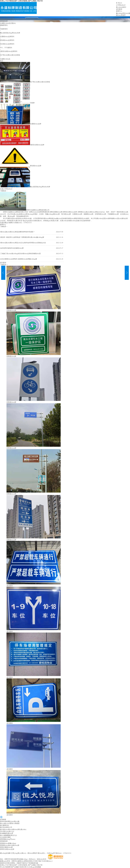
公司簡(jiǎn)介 (121, 5)
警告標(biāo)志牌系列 (7, 40)
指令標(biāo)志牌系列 (7, 44)
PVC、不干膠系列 (6, 48)
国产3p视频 (15, 867)
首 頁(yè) (119, 3)
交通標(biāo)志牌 (36, 124)
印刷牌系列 (4, 29)
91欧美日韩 (23, 867)
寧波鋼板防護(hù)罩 (7, 833)
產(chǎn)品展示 (121, 7)
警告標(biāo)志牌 (36, 166)
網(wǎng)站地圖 (5, 853)
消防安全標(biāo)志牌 (37, 145)
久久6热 (30, 867)
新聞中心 (119, 11)
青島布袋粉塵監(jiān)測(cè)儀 (10, 821)
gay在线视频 (37, 867)
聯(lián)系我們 (121, 15)
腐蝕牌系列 (4, 25)
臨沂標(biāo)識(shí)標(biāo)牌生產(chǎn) (13, 829)
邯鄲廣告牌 (4, 21)
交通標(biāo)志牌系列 (7, 37)
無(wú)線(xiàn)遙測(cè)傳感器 (10, 823)
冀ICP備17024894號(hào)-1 (44, 861)
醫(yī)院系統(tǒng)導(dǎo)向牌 (10, 33)
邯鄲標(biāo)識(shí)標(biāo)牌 (87, 212)
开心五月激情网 (5, 867)
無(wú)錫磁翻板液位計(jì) (8, 835)
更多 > (2, 61)
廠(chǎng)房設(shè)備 (123, 13)
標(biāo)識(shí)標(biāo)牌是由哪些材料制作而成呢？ (17, 232)
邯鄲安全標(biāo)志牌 (7, 17)
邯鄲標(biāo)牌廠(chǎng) (8, 843)
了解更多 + (4, 191)
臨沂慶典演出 (5, 825)
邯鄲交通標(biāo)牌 (6, 19)
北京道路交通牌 (5, 837)
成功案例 (119, 9)
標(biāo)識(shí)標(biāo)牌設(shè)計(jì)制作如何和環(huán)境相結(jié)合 (23, 243)
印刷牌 (32, 103)
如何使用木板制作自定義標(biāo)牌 (12, 248)
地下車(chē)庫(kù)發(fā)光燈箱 (10, 55)
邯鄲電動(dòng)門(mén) (8, 839)
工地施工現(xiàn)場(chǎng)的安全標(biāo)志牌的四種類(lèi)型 (21, 254)
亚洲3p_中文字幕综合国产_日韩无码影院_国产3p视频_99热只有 (21, 1)
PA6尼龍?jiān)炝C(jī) (7, 831)
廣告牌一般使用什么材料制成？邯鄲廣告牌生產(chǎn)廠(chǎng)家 (22, 237)
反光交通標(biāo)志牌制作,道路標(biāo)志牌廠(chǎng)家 (19, 259)
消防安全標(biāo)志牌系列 (9, 51)
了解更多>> (4, 265)
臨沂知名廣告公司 (6, 827)
